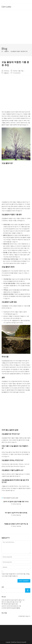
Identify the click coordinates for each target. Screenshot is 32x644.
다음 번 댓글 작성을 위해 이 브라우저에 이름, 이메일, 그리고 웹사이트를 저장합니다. (16, 575)
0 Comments (17, 73)
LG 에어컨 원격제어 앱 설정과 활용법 (11, 608)
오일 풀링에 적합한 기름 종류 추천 (19, 51)
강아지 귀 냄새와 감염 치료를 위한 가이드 (16, 502)
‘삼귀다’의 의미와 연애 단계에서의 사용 (11, 606)
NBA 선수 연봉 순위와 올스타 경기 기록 (11, 602)
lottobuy (6, 71)
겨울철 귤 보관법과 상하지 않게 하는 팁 (16, 524)
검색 (3, 587)
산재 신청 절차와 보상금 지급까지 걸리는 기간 (13, 600)
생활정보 (6, 73)
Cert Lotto (6, 7)
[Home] (2, 51)
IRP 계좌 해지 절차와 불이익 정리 (10, 604)
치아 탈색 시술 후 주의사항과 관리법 (16, 513)
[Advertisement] (16, 27)
